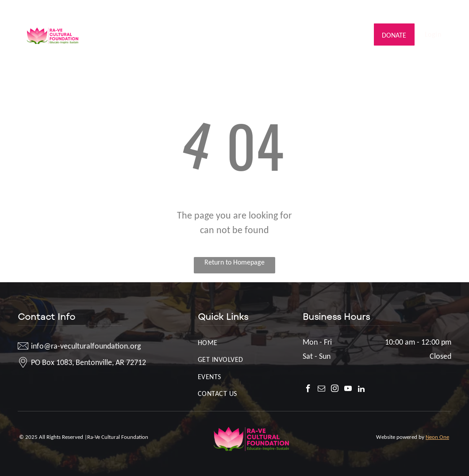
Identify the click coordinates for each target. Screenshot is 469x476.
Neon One (437, 437)
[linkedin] (445, 11)
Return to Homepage (234, 262)
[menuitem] (135, 27)
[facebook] (392, 11)
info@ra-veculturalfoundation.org (77, 10)
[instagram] (418, 11)
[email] (405, 11)
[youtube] (432, 11)
